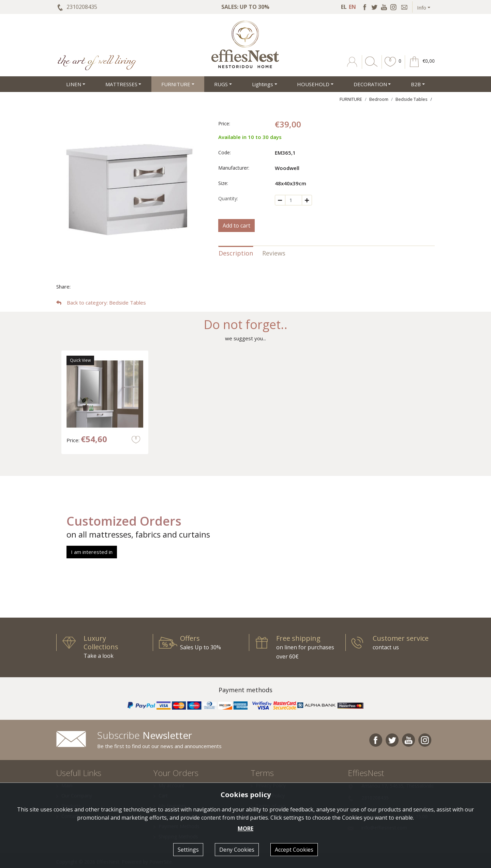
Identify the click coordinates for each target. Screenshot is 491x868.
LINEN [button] (74, 84)
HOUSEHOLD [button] (313, 84)
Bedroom (379, 99)
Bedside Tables (412, 99)
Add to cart (236, 226)
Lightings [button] (263, 84)
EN (352, 7)
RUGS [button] (221, 84)
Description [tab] (236, 253)
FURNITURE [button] (176, 84)
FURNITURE (351, 99)
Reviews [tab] (274, 253)
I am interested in (92, 552)
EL (344, 7)
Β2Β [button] (416, 84)
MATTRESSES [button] (121, 84)
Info (422, 7)
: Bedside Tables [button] (101, 303)
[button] (390, 67)
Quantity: (228, 198)
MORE (245, 828)
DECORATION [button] (370, 84)
